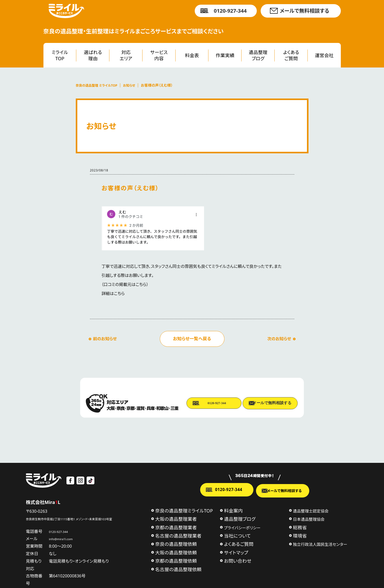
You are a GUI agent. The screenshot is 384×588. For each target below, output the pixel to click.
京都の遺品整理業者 (176, 527)
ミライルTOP (60, 55)
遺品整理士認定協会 (311, 510)
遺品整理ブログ (258, 55)
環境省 (300, 535)
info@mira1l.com (71, 538)
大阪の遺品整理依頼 (176, 552)
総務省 (300, 527)
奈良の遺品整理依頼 (176, 544)
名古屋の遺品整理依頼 (178, 569)
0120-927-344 (230, 11)
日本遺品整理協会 (309, 519)
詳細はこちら (113, 293)
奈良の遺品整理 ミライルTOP (99, 85)
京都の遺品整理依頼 (176, 560)
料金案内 (233, 510)
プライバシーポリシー (242, 527)
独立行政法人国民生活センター (320, 544)
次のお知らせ (279, 339)
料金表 (192, 55)
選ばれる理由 (93, 55)
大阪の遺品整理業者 (176, 518)
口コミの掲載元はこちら (125, 284)
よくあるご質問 (291, 55)
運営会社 (324, 55)
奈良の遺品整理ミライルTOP (184, 510)
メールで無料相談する (304, 11)
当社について (237, 535)
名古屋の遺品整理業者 (178, 535)
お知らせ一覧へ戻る (192, 339)
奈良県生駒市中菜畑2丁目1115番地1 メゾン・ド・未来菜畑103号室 (86, 518)
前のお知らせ (105, 339)
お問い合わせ (238, 560)
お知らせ (135, 85)
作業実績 (225, 55)
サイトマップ (236, 552)
